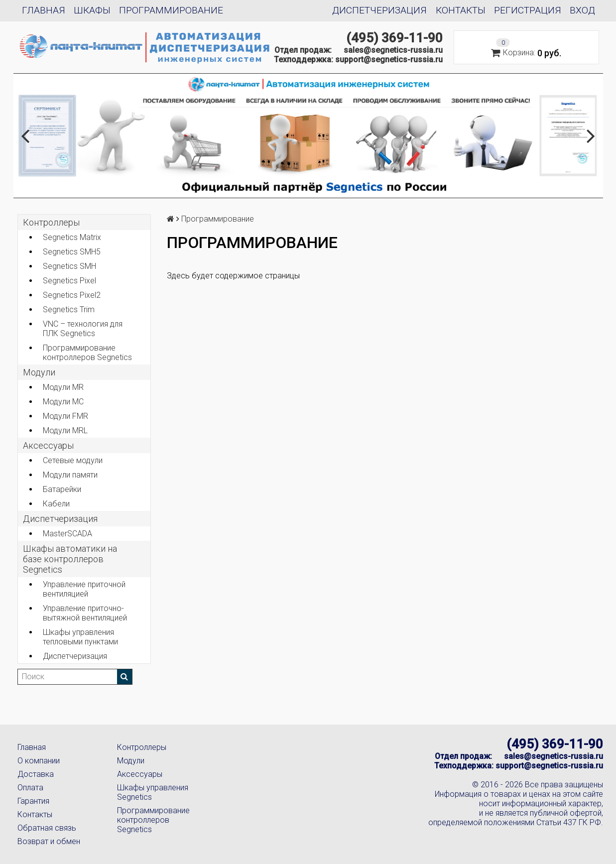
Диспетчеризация (379, 10)
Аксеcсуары (48, 445)
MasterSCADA (67, 534)
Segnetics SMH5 (72, 252)
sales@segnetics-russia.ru (393, 50)
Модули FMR (65, 416)
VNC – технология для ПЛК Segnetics (83, 329)
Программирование (171, 10)
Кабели (56, 504)
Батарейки (62, 489)
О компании (39, 761)
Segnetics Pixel (69, 281)
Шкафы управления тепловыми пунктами (80, 637)
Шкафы (92, 10)
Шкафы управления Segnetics (153, 792)
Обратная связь (47, 828)
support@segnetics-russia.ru (389, 60)
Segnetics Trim (69, 309)
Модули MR (63, 387)
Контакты (461, 10)
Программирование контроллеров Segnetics (87, 353)
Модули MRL (65, 431)
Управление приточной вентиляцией (84, 589)
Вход (582, 10)
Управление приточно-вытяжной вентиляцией (85, 613)
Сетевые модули (73, 460)
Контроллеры (51, 222)
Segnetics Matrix (72, 237)
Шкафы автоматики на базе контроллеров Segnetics (70, 559)
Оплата (30, 788)
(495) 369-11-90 (394, 38)
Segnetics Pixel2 (72, 295)
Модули (39, 372)
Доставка (36, 774)
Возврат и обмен (49, 841)
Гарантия (33, 801)
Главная (44, 10)
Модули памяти (70, 475)
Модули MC (63, 402)
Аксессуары (140, 774)
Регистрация (528, 10)
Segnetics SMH (69, 266)
